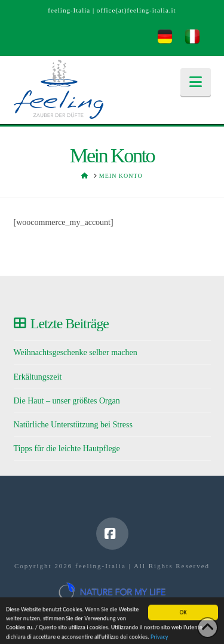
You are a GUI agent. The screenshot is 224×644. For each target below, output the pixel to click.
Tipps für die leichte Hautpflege (67, 449)
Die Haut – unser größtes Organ (67, 401)
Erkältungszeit (38, 377)
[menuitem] (165, 37)
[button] (196, 82)
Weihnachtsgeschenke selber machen (76, 352)
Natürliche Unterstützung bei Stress (73, 425)
